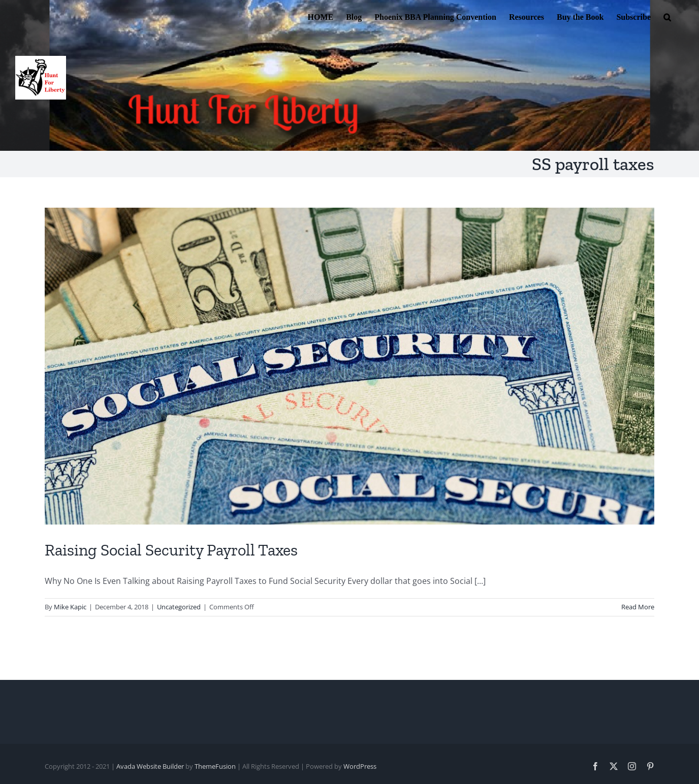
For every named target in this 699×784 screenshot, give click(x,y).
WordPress (360, 766)
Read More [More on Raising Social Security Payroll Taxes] (638, 607)
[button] (667, 16)
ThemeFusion (215, 766)
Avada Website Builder (150, 766)
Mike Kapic (70, 607)
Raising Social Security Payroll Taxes (171, 550)
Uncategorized (179, 607)
